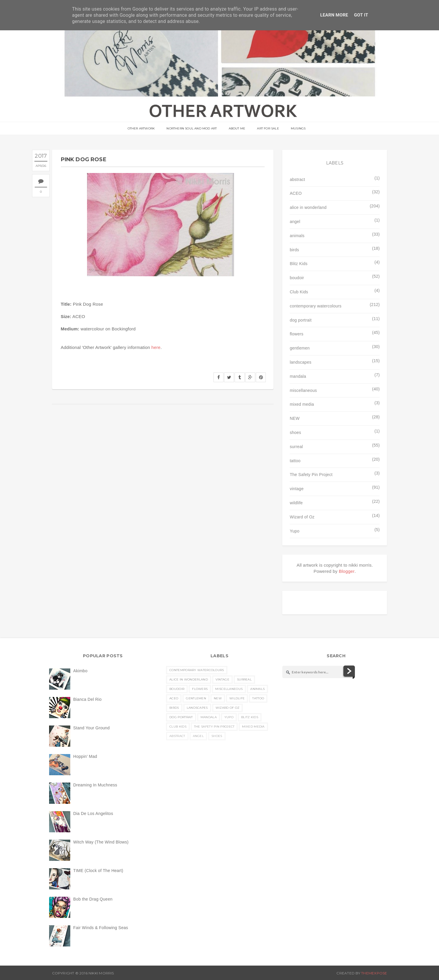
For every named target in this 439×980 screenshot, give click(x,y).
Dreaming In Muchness (95, 785)
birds (294, 250)
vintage (297, 489)
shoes (295, 432)
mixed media (302, 404)
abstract (297, 179)
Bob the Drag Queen (93, 899)
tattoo (295, 461)
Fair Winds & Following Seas (101, 928)
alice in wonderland (308, 207)
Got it (361, 15)
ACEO (296, 193)
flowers (296, 334)
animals (297, 236)
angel (295, 222)
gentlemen (300, 348)
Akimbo (80, 671)
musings (298, 129)
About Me (237, 129)
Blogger (347, 571)
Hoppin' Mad (85, 756)
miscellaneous (303, 390)
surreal (296, 447)
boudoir (297, 278)
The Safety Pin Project (311, 475)
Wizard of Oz (302, 517)
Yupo (294, 531)
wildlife (296, 503)
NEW (295, 418)
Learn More (334, 15)
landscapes (301, 362)
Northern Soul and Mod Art (192, 129)
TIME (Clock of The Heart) (98, 871)
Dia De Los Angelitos (93, 813)
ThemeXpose (374, 973)
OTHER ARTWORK (141, 129)
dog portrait (301, 320)
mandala (298, 376)
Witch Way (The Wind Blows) (101, 842)
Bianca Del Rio (87, 699)
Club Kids (299, 292)
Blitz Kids (298, 264)
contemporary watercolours (316, 306)
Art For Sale (268, 129)
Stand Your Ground (91, 728)
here (156, 347)
